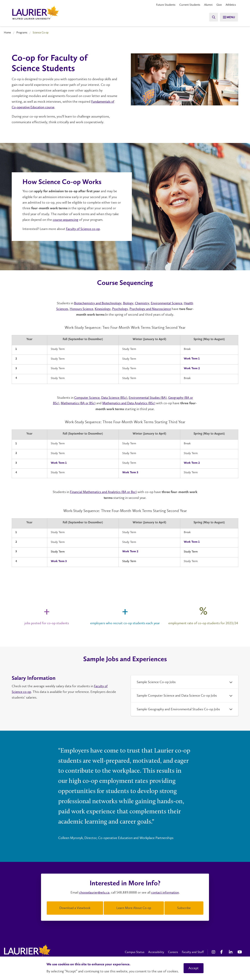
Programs (22, 32)
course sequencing (66, 220)
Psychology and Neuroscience (151, 309)
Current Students (187, 5)
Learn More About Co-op (134, 907)
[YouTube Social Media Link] (240, 951)
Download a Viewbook (75, 907)
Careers (173, 951)
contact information (166, 892)
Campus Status (135, 951)
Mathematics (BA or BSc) (82, 403)
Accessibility (156, 951)
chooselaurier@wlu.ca (94, 892)
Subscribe (184, 907)
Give (218, 5)
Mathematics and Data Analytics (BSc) (134, 403)
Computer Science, (86, 397)
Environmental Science (168, 303)
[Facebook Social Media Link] (223, 951)
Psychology (120, 309)
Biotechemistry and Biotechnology (96, 303)
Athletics (230, 5)
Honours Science (80, 309)
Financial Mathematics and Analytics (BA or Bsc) (108, 492)
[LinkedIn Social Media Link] (231, 951)
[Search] (211, 17)
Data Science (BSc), (114, 397)
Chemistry (143, 303)
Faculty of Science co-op (83, 229)
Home (7, 32)
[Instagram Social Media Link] (214, 951)
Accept (194, 968)
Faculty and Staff (193, 951)
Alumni (206, 5)
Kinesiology (102, 309)
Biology (128, 303)
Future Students (161, 5)
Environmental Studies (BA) (148, 397)
